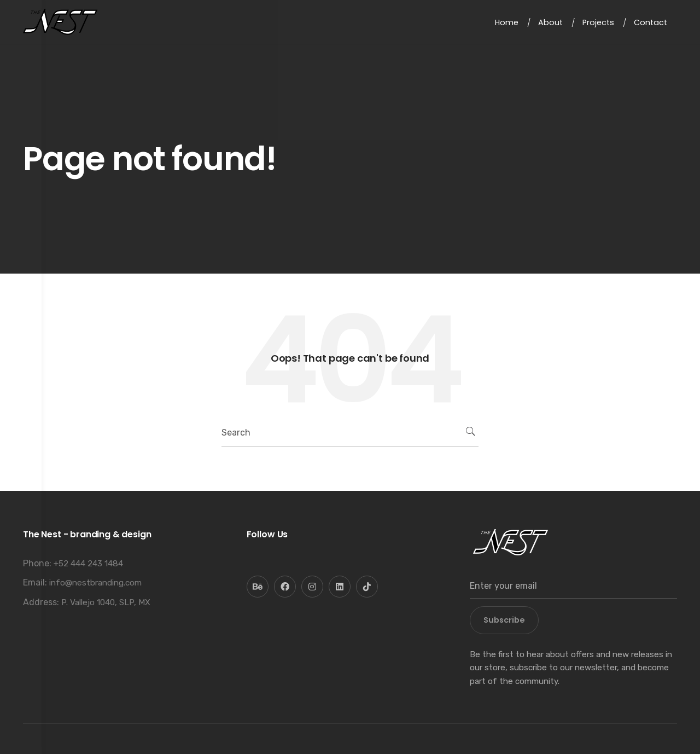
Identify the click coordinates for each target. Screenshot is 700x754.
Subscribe (504, 620)
